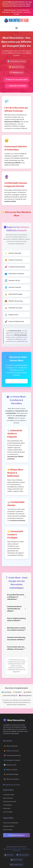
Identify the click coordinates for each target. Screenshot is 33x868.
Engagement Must (8, 826)
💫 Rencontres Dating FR (9, 696)
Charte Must (7, 808)
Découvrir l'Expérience (16, 835)
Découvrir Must (8, 830)
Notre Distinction (8, 798)
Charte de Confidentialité (11, 823)
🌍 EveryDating (6, 692)
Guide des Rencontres (10, 802)
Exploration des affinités (16, 86)
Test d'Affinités (8, 805)
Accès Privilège (8, 812)
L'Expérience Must (9, 795)
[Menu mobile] (16, 28)
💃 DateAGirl (27, 692)
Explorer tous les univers (12, 785)
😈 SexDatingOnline (25, 696)
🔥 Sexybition (17, 692)
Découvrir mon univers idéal (16, 80)
